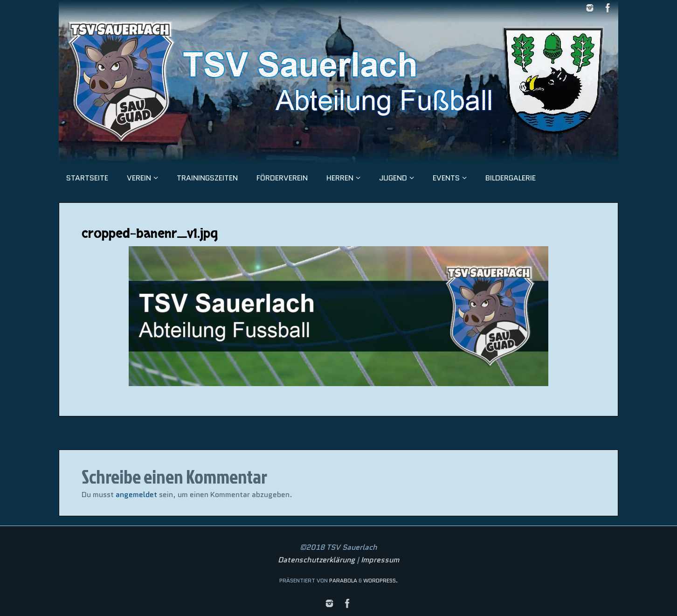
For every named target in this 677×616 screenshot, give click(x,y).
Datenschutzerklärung (316, 560)
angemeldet (136, 495)
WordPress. (380, 580)
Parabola (343, 580)
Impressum (380, 560)
